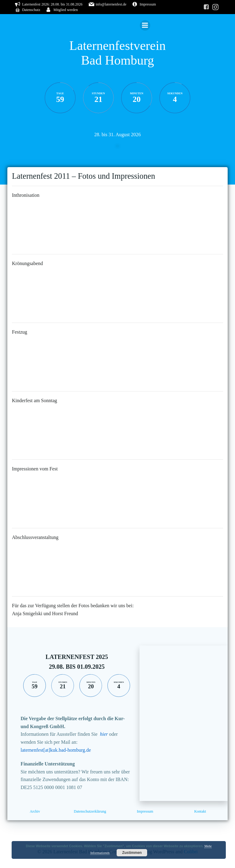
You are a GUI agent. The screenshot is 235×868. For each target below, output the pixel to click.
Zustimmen (132, 853)
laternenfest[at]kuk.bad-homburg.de (56, 750)
